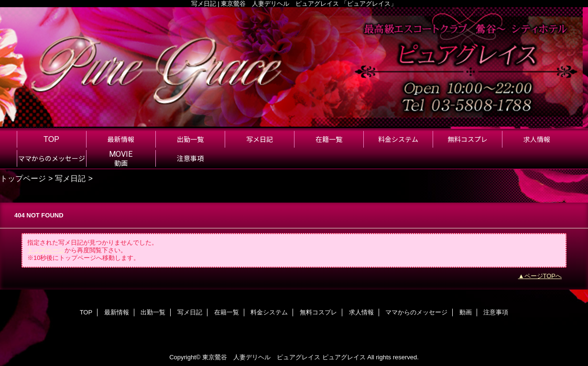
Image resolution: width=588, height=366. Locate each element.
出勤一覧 (153, 312)
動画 (466, 312)
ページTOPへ (543, 276)
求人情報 (361, 312)
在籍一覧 (227, 312)
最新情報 (117, 312)
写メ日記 (70, 178)
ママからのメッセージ (416, 312)
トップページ (23, 178)
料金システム (269, 312)
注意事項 (496, 312)
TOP (51, 139)
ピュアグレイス (344, 357)
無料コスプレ (318, 312)
